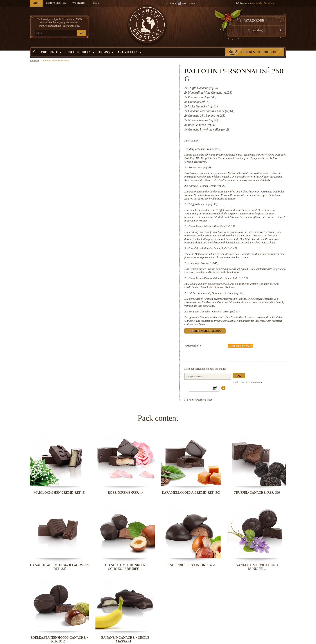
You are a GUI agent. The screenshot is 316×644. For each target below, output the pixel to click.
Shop (36, 3)
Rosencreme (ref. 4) (200, 167)
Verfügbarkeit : (193, 346)
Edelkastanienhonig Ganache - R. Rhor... (59, 639)
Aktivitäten (129, 53)
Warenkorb (254, 21)
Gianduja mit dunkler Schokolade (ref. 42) (213, 248)
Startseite (34, 60)
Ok (239, 376)
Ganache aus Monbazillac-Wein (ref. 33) (212, 226)
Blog (96, 3)
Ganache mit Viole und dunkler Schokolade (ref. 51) (218, 278)
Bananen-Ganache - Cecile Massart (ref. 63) (214, 311)
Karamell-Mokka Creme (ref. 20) (207, 186)
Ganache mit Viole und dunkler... (257, 567)
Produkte (51, 53)
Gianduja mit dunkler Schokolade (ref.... (125, 567)
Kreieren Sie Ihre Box (258, 53)
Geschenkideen (80, 53)
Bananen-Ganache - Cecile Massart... (125, 639)
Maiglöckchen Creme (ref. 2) (205, 149)
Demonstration (56, 3)
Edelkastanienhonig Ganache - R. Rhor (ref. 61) (216, 293)
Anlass (106, 53)
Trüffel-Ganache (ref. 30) (203, 204)
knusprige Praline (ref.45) (203, 263)
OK (81, 33)
